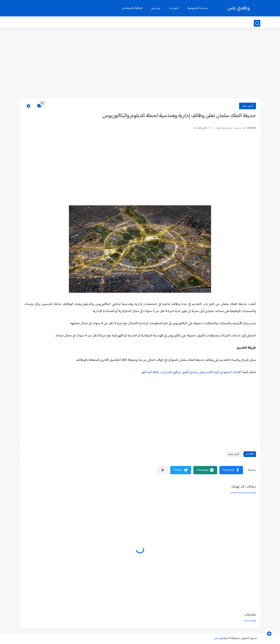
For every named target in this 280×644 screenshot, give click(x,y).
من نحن (156, 8)
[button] (231, 470)
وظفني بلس (238, 8)
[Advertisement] (140, 64)
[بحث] (257, 23)
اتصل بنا (174, 8)
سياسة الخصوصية (198, 8)
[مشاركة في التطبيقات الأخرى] (163, 470)
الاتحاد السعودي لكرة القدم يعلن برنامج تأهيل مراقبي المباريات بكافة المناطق (191, 372)
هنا (140, 360)
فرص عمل (248, 106)
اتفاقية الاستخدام (132, 8)
